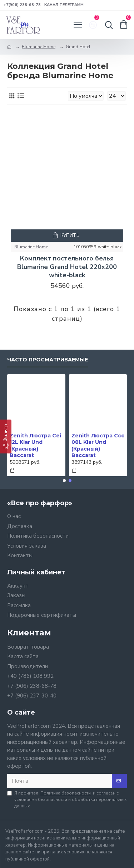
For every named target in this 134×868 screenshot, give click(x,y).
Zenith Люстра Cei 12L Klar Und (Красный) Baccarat (35, 445)
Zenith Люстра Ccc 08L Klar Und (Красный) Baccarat (98, 445)
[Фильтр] (6, 436)
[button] (64, 481)
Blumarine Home (39, 47)
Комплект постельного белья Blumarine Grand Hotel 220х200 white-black (67, 267)
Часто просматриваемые (48, 360)
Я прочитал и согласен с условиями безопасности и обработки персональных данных (67, 799)
